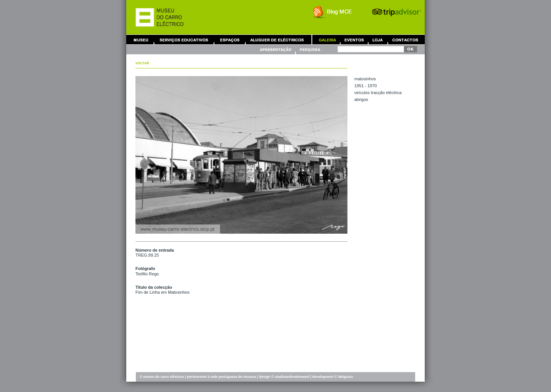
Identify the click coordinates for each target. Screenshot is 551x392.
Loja (378, 40)
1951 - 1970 (366, 86)
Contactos (405, 40)
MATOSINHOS (365, 79)
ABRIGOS (361, 99)
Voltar (142, 63)
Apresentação (277, 50)
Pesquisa (310, 50)
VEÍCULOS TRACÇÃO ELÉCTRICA (378, 93)
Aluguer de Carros (277, 40)
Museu (143, 40)
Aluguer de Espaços (230, 40)
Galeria (327, 40)
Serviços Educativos (184, 40)
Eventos (354, 40)
